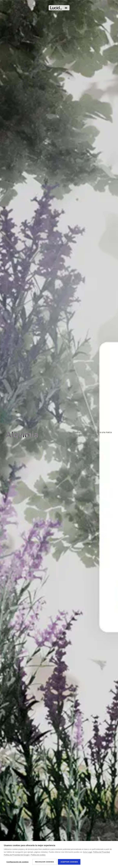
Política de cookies (38, 855)
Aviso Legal (88, 852)
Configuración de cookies (18, 862)
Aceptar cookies (69, 862)
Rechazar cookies (45, 862)
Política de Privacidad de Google (16, 855)
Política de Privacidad (101, 852)
